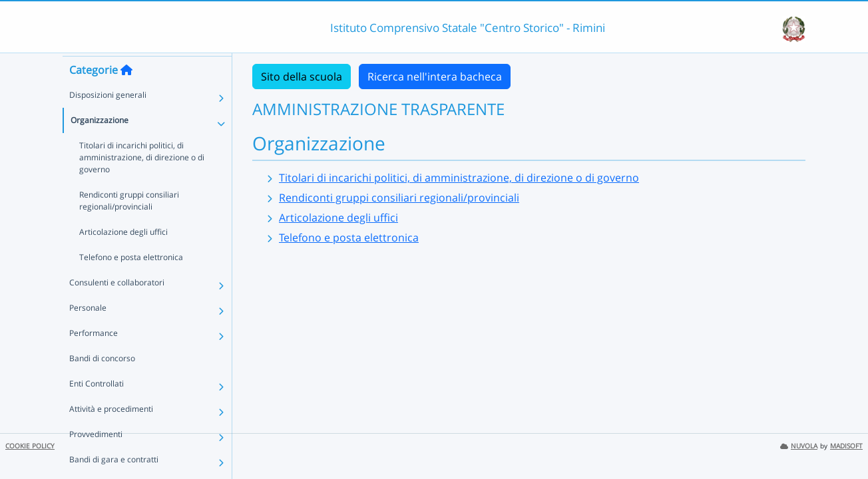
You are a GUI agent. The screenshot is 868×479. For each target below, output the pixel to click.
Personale (88, 332)
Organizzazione (100, 144)
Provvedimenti (96, 458)
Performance (94, 357)
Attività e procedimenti (111, 433)
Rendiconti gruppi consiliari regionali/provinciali (129, 225)
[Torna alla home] (126, 94)
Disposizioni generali (108, 119)
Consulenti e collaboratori (117, 306)
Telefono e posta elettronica (131, 281)
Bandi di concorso (102, 382)
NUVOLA (799, 446)
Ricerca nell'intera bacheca (435, 77)
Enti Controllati (97, 407)
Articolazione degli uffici (123, 256)
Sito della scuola (302, 77)
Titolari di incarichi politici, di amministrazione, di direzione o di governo (142, 181)
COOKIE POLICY (30, 446)
